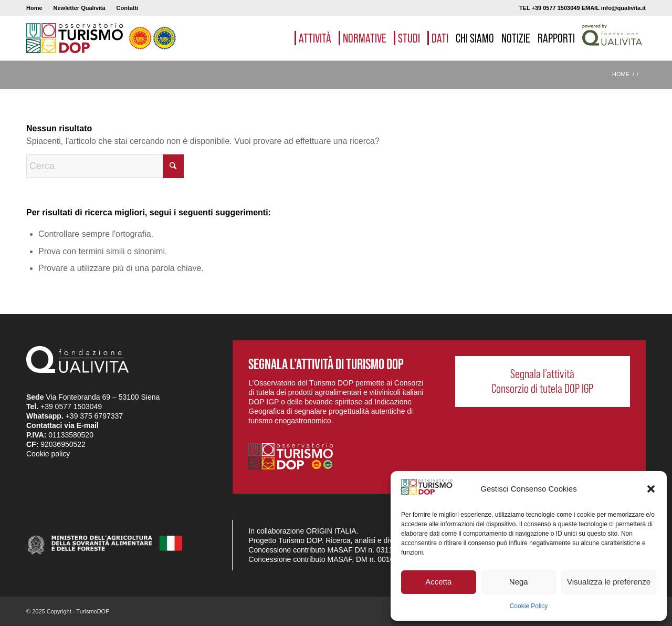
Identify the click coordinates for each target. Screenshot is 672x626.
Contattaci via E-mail (62, 425)
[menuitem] (37, 8)
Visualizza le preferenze (609, 582)
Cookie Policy (529, 606)
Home (34, 8)
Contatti (128, 8)
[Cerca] (105, 166)
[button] (651, 489)
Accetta (438, 582)
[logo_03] (101, 38)
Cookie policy (48, 454)
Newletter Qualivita (80, 8)
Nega (519, 582)
